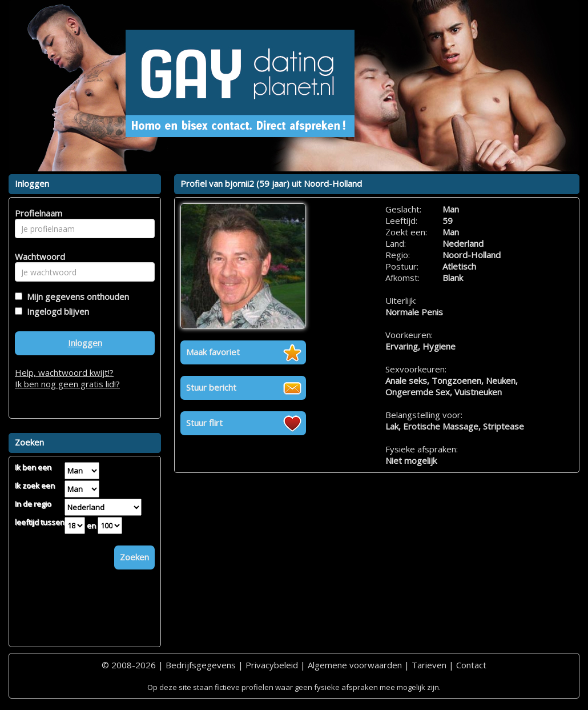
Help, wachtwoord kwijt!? (64, 372)
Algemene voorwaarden (355, 665)
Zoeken (134, 557)
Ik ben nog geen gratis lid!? (67, 384)
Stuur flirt (204, 423)
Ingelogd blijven (56, 311)
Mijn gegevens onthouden (76, 296)
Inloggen (85, 343)
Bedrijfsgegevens (201, 665)
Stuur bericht (211, 387)
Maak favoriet (213, 352)
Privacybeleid (272, 665)
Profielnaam (37, 213)
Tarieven (429, 665)
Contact (471, 665)
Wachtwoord (37, 256)
